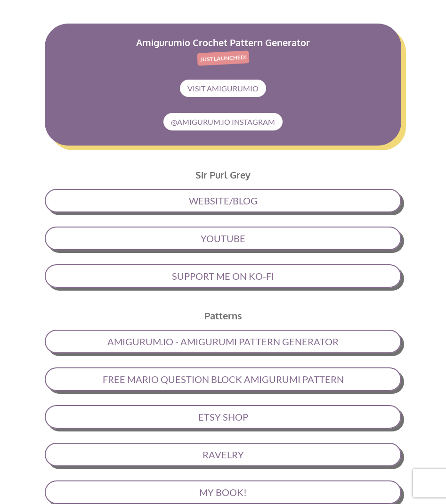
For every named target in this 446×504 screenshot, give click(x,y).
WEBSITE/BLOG (223, 201)
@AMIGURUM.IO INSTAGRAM (223, 122)
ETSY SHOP (223, 417)
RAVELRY (223, 455)
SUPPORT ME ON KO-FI (223, 276)
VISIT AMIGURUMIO (223, 88)
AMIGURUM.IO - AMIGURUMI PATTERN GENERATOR (223, 341)
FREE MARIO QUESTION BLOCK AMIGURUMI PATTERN (223, 379)
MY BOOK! (223, 492)
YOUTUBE (223, 238)
